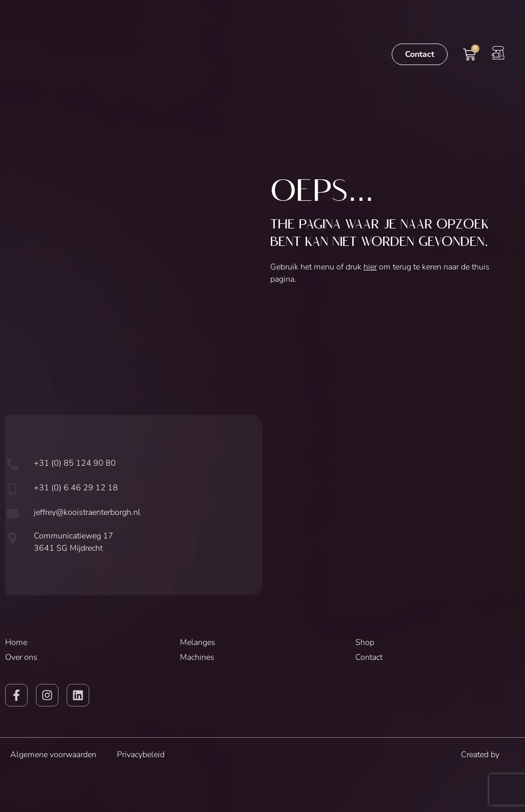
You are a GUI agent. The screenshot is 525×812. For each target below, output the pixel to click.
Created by (488, 754)
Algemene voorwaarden (53, 755)
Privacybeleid (141, 755)
